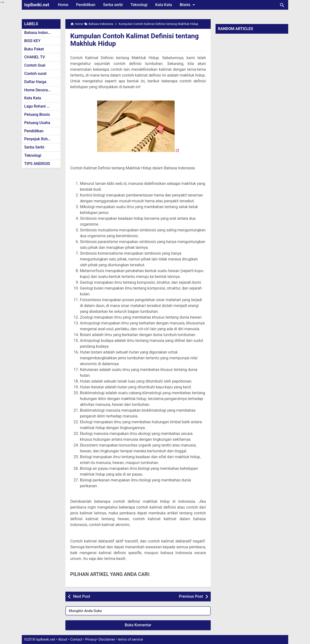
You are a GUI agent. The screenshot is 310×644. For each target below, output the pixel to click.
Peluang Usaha (37, 123)
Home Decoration (39, 90)
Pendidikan (86, 5)
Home (63, 5)
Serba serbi (113, 5)
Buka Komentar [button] (138, 625)
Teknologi (139, 5)
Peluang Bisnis (37, 114)
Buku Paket (34, 49)
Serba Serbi (34, 147)
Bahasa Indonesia (40, 33)
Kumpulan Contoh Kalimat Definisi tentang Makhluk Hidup (135, 40)
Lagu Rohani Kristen (42, 106)
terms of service (130, 640)
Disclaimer (107, 640)
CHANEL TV (35, 57)
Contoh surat (35, 74)
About (62, 640)
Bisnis (188, 5)
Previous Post (191, 596)
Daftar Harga (35, 82)
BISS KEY (32, 41)
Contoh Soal (35, 65)
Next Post (82, 596)
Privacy (91, 640)
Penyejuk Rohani (39, 139)
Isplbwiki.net (37, 5)
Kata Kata (164, 5)
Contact (76, 640)
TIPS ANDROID (37, 164)
